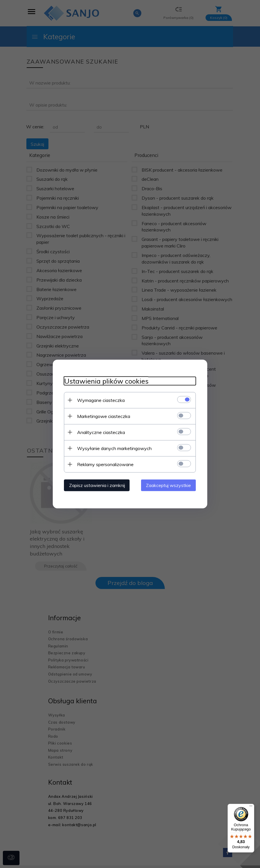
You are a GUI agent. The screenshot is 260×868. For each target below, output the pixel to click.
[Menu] (251, 807)
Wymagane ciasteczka (101, 400)
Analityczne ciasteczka (101, 432)
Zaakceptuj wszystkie (169, 485)
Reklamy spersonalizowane (105, 464)
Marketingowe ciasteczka (104, 416)
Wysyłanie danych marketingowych (114, 448)
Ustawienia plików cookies (106, 381)
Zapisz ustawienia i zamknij (97, 485)
